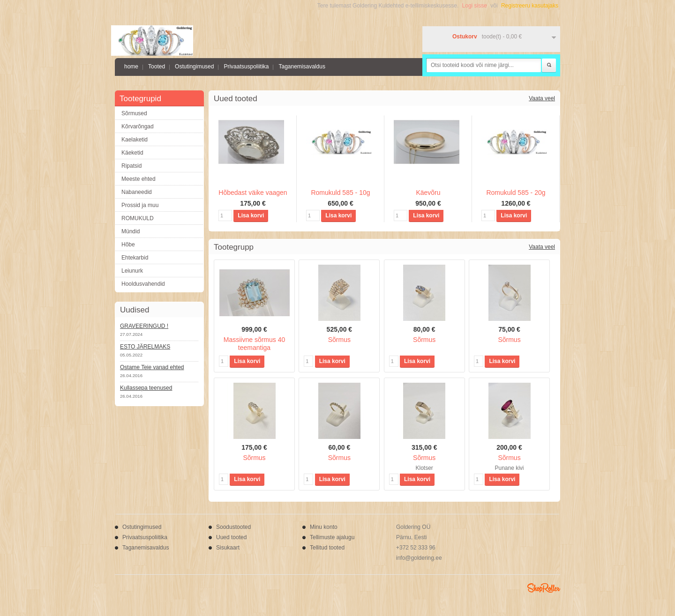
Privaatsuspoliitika (246, 67)
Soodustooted (233, 527)
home (131, 67)
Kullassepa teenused (146, 388)
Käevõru (428, 193)
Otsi (549, 66)
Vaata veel (542, 98)
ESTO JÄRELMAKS (145, 347)
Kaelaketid (135, 140)
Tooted (157, 67)
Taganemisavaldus (302, 67)
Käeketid (132, 153)
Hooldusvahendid (143, 284)
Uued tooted (231, 537)
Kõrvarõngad (138, 126)
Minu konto (324, 527)
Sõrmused (134, 113)
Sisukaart (228, 548)
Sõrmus (339, 340)
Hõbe (128, 245)
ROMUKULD (138, 218)
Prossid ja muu (140, 205)
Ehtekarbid (135, 258)
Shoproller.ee (544, 588)
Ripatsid (131, 166)
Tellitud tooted (327, 548)
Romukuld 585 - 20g (516, 193)
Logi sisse (475, 6)
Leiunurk (132, 271)
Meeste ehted (139, 179)
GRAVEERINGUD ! (144, 326)
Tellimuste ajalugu (332, 537)
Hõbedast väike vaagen (253, 193)
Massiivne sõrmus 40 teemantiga (255, 344)
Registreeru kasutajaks (530, 6)
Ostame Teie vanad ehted (152, 367)
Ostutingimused (194, 67)
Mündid (131, 231)
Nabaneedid (137, 192)
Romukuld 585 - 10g (340, 193)
